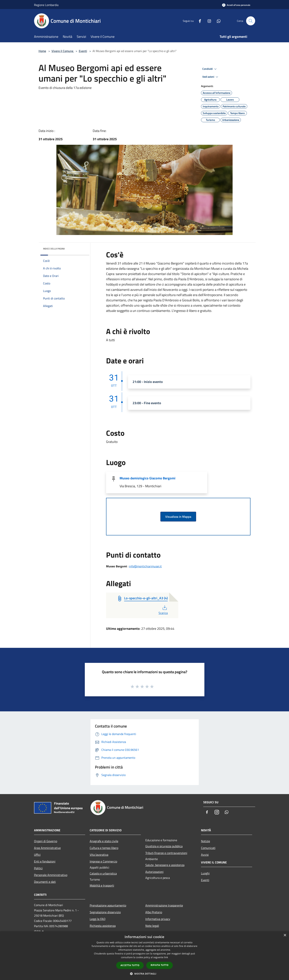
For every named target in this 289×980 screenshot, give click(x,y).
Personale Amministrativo (51, 875)
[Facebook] (198, 21)
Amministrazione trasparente (164, 905)
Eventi (83, 51)
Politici (38, 868)
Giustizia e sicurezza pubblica (164, 846)
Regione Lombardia (46, 5)
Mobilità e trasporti (102, 885)
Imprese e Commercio (103, 861)
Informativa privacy (158, 919)
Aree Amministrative (47, 848)
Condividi (210, 69)
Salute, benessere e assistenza (165, 865)
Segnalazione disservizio (105, 912)
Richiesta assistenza (103, 926)
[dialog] (144, 956)
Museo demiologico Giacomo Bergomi (148, 478)
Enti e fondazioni (45, 861)
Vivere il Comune (63, 51)
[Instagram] (208, 21)
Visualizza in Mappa (178, 517)
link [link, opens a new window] (166, 957)
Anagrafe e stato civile (104, 841)
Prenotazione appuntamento (108, 905)
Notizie (206, 841)
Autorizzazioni (154, 872)
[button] (145, 974)
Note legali (152, 926)
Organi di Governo (46, 841)
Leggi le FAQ (98, 919)
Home (42, 51)
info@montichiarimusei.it (145, 566)
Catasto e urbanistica (103, 873)
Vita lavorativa (99, 855)
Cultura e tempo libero (104, 848)
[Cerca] (251, 21)
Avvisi (205, 855)
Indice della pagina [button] (54, 249)
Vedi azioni (211, 77)
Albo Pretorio (154, 912)
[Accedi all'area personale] (236, 5)
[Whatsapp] (217, 21)
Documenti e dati (45, 882)
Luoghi (205, 873)
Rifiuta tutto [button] (160, 965)
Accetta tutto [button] (130, 965)
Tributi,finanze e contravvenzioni (166, 853)
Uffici (37, 855)
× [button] (285, 935)
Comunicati (208, 848)
